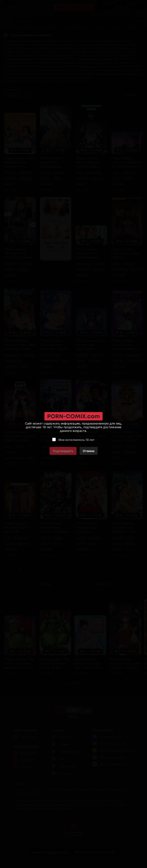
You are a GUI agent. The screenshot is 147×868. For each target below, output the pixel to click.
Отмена (89, 451)
